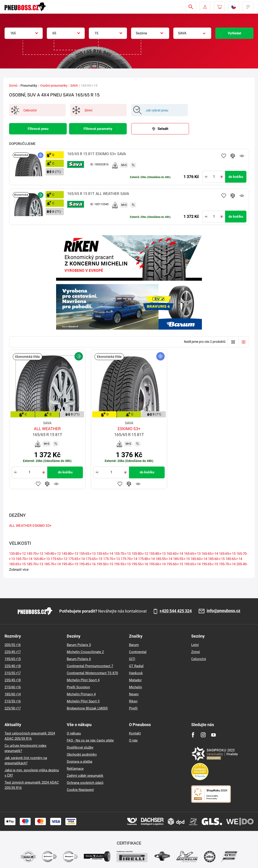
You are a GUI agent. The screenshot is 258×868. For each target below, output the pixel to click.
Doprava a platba (79, 762)
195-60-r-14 (157, 564)
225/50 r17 (13, 708)
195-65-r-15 (210, 564)
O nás (133, 740)
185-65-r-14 (234, 559)
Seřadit (163, 129)
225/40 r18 (13, 666)
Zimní (196, 652)
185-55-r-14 (164, 559)
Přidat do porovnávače (233, 156)
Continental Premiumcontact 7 (90, 666)
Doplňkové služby (80, 747)
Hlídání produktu (242, 156)
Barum (134, 645)
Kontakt (135, 733)
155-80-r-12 (140, 554)
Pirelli (133, 708)
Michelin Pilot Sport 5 (83, 701)
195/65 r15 (13, 659)
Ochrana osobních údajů (85, 783)
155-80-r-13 (157, 554)
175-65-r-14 (76, 559)
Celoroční (199, 659)
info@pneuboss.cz (223, 611)
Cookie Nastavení (80, 790)
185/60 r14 (13, 694)
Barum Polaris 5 (79, 645)
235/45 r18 (13, 680)
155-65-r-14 (105, 554)
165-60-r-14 (175, 554)
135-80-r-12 (17, 554)
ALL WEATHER (20, 526)
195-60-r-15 (175, 564)
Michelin (135, 687)
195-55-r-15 (122, 564)
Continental (138, 652)
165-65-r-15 (227, 554)
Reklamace (75, 769)
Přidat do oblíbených (224, 156)
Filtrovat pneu (38, 129)
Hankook (136, 673)
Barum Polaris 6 (79, 659)
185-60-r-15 (216, 559)
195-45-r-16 (87, 564)
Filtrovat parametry (98, 129)
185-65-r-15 (17, 564)
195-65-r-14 (192, 564)
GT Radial (136, 666)
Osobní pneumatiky (54, 86)
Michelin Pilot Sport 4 (83, 680)
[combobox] (24, 33)
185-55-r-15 (181, 559)
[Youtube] (213, 735)
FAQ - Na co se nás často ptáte (90, 740)
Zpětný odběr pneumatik (85, 776)
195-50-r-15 (105, 564)
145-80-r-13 (70, 554)
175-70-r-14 (129, 559)
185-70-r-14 (52, 564)
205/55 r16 (13, 645)
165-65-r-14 (210, 554)
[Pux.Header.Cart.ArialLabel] (219, 7)
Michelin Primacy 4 (81, 694)
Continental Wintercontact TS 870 (92, 673)
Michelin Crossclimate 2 (85, 652)
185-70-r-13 (35, 564)
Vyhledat (234, 33)
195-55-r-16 (140, 564)
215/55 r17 (13, 673)
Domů (13, 86)
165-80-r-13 (41, 559)
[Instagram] (203, 735)
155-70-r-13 (122, 554)
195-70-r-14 (227, 564)
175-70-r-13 (111, 559)
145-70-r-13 (35, 554)
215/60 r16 (13, 687)
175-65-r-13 (59, 559)
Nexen (134, 694)
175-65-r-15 (94, 559)
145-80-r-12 (52, 554)
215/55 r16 (13, 701)
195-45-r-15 (70, 564)
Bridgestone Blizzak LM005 (87, 708)
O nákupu (74, 733)
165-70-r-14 (24, 559)
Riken (133, 701)
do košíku (236, 177)
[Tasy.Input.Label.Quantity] (214, 177)
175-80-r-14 (146, 559)
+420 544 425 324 (176, 611)
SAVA (74, 86)
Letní (195, 645)
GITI (132, 659)
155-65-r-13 (87, 554)
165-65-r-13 (192, 554)
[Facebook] (193, 735)
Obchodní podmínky (82, 754)
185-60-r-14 (199, 559)
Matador (135, 680)
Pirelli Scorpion (78, 687)
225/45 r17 (13, 652)
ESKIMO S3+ (42, 526)
